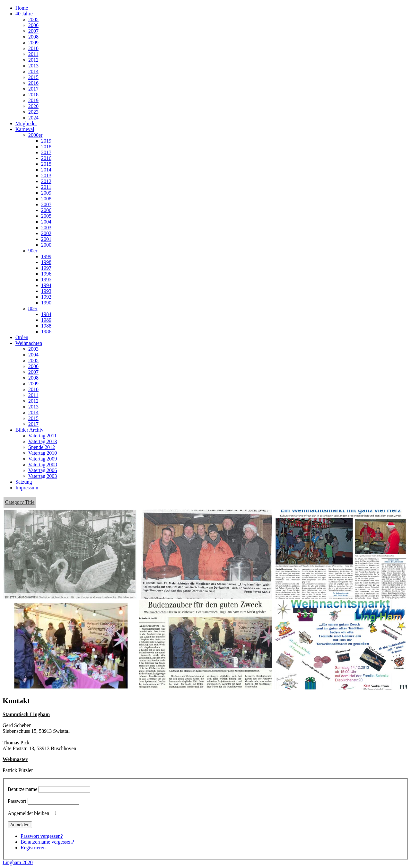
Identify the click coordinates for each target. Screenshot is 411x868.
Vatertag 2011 (43, 436)
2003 (46, 228)
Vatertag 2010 (43, 453)
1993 (46, 291)
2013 (33, 66)
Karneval (25, 129)
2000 (46, 245)
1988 (46, 326)
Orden (22, 337)
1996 (46, 274)
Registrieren (33, 848)
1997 (46, 268)
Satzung (24, 482)
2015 (33, 77)
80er (33, 308)
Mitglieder (26, 123)
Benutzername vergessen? (47, 842)
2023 (33, 112)
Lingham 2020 (18, 862)
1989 (46, 320)
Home (22, 8)
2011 (33, 54)
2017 (33, 89)
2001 (46, 239)
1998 (46, 262)
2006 (33, 25)
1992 (46, 297)
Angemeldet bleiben (28, 813)
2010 (33, 48)
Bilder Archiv (30, 430)
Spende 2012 (42, 447)
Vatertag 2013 (43, 441)
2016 (33, 83)
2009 (33, 43)
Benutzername (22, 789)
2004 (46, 222)
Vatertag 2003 (43, 476)
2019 (33, 100)
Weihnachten (29, 343)
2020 (33, 106)
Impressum (27, 488)
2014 (33, 71)
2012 (33, 60)
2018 (33, 95)
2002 (46, 233)
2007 (33, 31)
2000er (35, 135)
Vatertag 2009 (43, 459)
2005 (33, 19)
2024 (33, 118)
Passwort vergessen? (42, 836)
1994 (46, 285)
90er (33, 251)
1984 (46, 314)
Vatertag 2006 (43, 470)
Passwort (17, 801)
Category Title (20, 502)
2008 (33, 37)
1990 (46, 303)
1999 (46, 256)
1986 (46, 332)
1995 (46, 280)
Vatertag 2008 (43, 465)
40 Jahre (24, 14)
